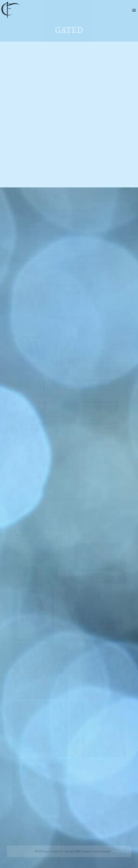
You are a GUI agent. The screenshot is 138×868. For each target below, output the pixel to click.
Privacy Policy (119, 851)
